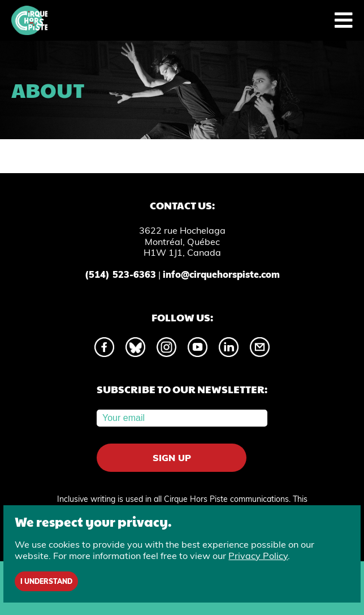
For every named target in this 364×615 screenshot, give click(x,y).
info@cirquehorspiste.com (221, 274)
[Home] (29, 20)
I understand (46, 581)
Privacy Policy (258, 556)
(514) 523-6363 (120, 274)
